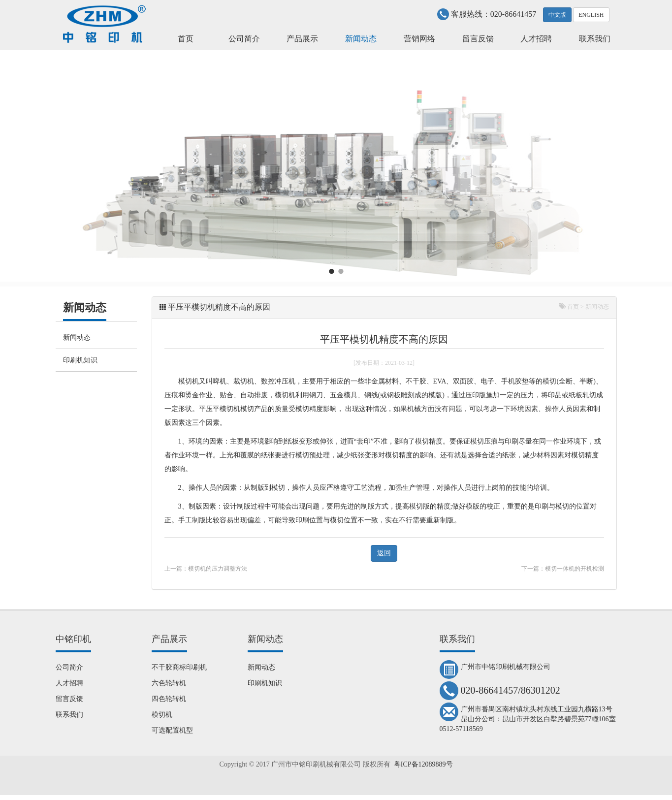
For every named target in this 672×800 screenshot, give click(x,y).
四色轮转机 (169, 699)
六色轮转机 (169, 683)
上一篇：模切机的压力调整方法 (206, 569)
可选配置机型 (172, 730)
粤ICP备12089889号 (423, 764)
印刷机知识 (80, 360)
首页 (186, 39)
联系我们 (595, 39)
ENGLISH (591, 15)
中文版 (557, 15)
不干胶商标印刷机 (179, 667)
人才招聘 (536, 39)
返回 (384, 553)
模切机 (189, 381)
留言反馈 (478, 39)
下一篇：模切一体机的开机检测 (563, 569)
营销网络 (419, 39)
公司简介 (244, 39)
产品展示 (302, 39)
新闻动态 (361, 39)
